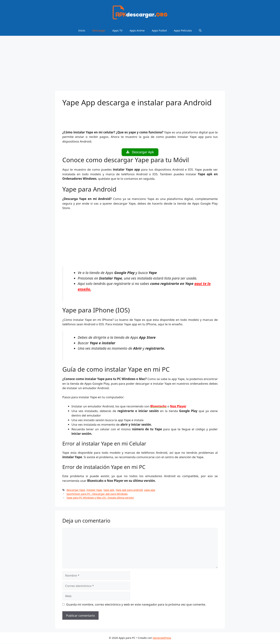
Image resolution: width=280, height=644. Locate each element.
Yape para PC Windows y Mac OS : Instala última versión (100, 498)
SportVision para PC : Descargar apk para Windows (97, 494)
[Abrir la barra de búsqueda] (200, 30)
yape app (150, 490)
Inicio (82, 30)
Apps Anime (137, 30)
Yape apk (109, 490)
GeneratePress (162, 638)
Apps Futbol (159, 30)
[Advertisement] (140, 64)
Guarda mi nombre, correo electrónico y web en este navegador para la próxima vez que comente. (136, 605)
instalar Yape (94, 490)
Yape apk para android (129, 490)
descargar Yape (76, 490)
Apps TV (117, 30)
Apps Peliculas (183, 30)
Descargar (99, 30)
